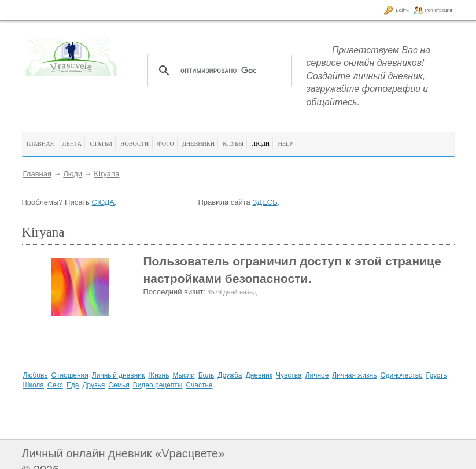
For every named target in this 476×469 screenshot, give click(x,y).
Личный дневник (118, 375)
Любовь (36, 375)
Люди (73, 174)
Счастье (199, 385)
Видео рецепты (158, 385)
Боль (206, 375)
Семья (119, 385)
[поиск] (218, 71)
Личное (317, 375)
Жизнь (158, 375)
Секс (55, 385)
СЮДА (103, 202)
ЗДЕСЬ (265, 202)
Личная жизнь (354, 375)
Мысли (183, 375)
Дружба (230, 375)
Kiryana (106, 174)
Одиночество (401, 375)
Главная (37, 174)
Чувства (289, 375)
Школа (34, 385)
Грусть (437, 375)
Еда (73, 385)
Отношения (70, 375)
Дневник (259, 375)
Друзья (93, 385)
